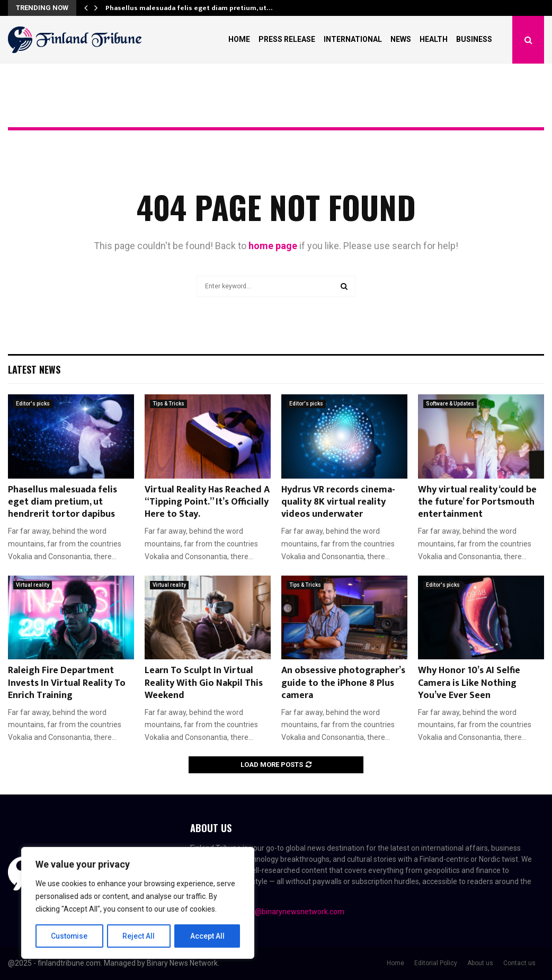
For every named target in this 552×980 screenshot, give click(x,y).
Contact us (519, 963)
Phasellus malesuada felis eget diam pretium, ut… (189, 8)
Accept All (207, 936)
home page (273, 246)
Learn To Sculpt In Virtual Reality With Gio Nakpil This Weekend (204, 683)
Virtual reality (33, 585)
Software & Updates (450, 404)
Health (434, 39)
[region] (138, 903)
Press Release (287, 39)
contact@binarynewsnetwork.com (287, 912)
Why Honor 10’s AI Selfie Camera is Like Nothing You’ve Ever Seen (469, 683)
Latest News (34, 369)
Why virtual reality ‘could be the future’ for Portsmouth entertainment (477, 502)
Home (239, 39)
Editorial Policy (436, 963)
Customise (70, 936)
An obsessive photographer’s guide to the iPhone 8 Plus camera (343, 683)
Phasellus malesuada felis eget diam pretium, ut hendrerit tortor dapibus (63, 502)
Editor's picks (33, 404)
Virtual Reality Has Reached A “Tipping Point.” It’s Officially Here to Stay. (207, 502)
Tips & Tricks (168, 404)
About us (480, 963)
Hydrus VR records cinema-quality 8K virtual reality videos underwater (338, 502)
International (353, 39)
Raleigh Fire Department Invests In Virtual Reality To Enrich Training (67, 683)
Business (474, 39)
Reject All (140, 936)
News (401, 39)
